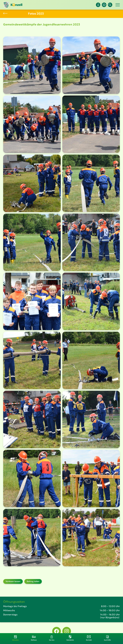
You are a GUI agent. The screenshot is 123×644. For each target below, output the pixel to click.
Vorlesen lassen (13, 581)
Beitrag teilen (33, 581)
